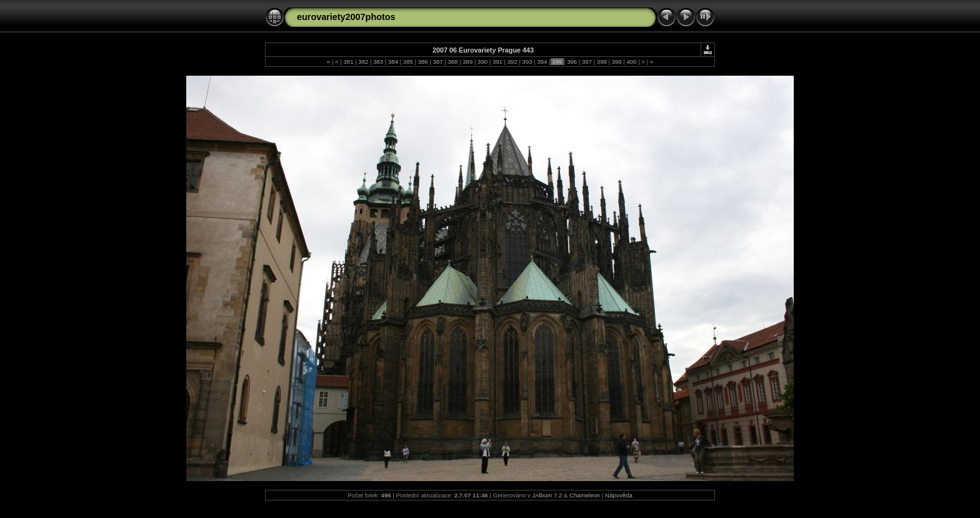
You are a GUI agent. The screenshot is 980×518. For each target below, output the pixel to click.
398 (602, 62)
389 (468, 62)
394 (542, 62)
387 (438, 62)
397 (587, 62)
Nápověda (619, 495)
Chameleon (585, 495)
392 (512, 62)
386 (423, 62)
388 (453, 62)
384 (393, 62)
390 (482, 62)
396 (572, 62)
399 (617, 62)
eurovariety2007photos (346, 17)
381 (348, 62)
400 (632, 62)
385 (408, 62)
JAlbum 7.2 (547, 495)
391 (497, 62)
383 (378, 62)
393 (527, 62)
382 (363, 62)
